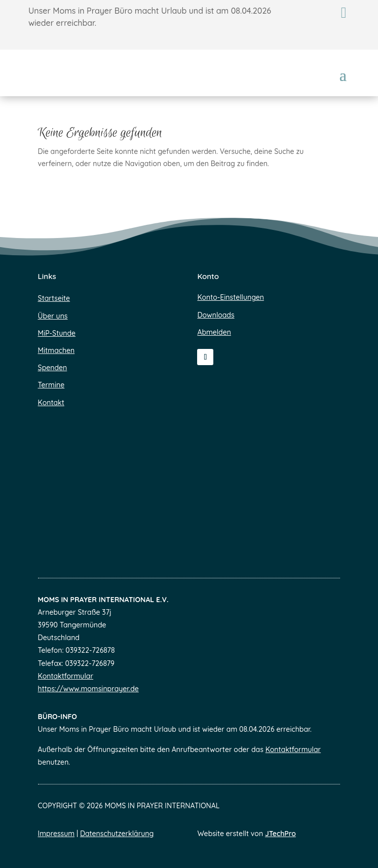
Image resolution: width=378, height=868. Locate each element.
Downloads (216, 315)
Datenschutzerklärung (117, 834)
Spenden (53, 368)
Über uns (53, 316)
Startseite (54, 298)
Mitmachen (56, 350)
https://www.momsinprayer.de (88, 689)
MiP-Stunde (57, 333)
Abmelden (214, 332)
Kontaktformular (66, 676)
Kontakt (51, 403)
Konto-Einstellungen (230, 297)
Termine (51, 385)
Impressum (56, 834)
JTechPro (280, 834)
